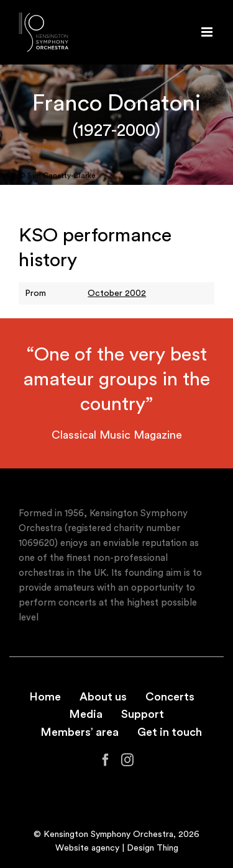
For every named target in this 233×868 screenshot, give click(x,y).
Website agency (87, 848)
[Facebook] (106, 760)
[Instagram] (127, 760)
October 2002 (117, 293)
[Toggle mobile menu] (208, 32)
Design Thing (153, 848)
